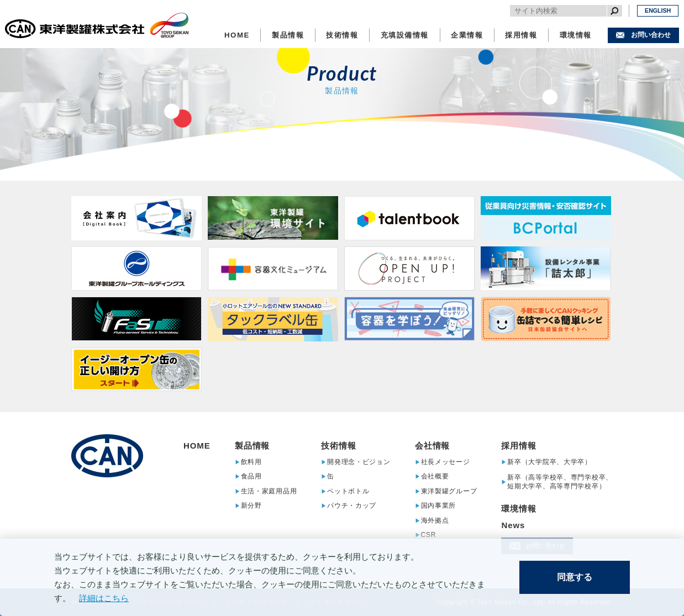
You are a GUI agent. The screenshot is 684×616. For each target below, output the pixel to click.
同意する (575, 577)
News (513, 525)
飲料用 (251, 462)
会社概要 (435, 477)
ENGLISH (658, 10)
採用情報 (521, 35)
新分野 (251, 506)
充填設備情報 (405, 35)
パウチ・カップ (352, 506)
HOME (237, 35)
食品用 (251, 477)
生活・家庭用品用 (269, 491)
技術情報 (342, 35)
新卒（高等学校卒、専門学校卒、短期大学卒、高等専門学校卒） (560, 482)
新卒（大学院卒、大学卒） (549, 462)
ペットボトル (348, 491)
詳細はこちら (104, 598)
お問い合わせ (651, 35)
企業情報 (467, 35)
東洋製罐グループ (449, 491)
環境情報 (576, 35)
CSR (429, 535)
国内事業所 (439, 506)
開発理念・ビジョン (359, 462)
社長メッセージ (446, 462)
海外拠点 (435, 520)
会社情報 (433, 446)
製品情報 (288, 35)
